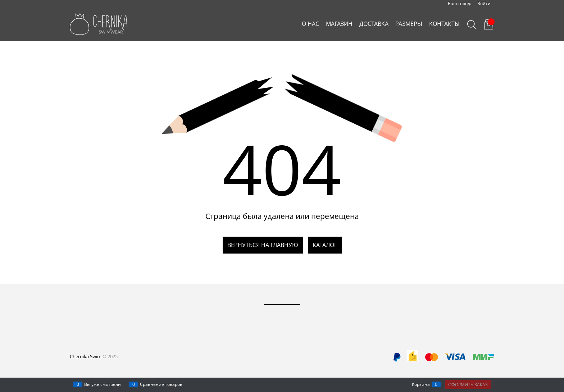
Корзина (421, 384)
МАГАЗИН (339, 24)
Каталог (325, 245)
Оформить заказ (468, 385)
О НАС (310, 24)
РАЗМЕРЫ (409, 24)
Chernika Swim (86, 356)
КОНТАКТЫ (444, 24)
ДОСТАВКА (374, 24)
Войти (484, 3)
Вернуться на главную (263, 245)
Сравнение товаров (161, 384)
